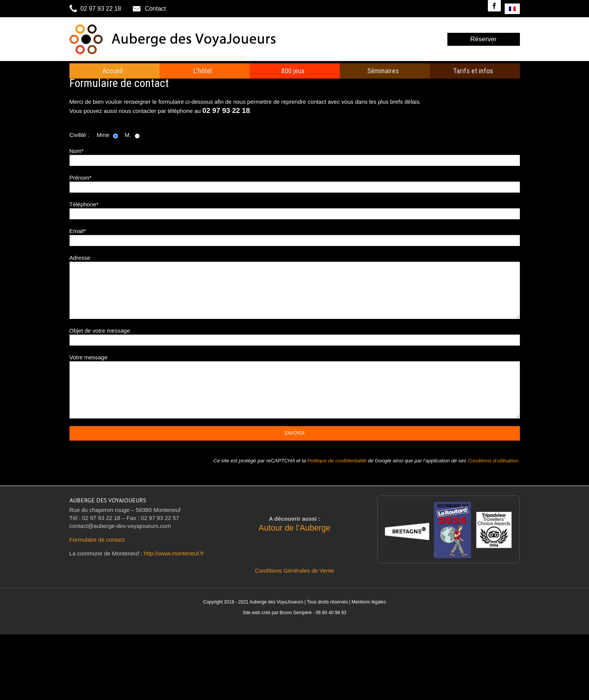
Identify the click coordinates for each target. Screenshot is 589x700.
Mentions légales (369, 602)
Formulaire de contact (97, 540)
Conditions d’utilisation (493, 461)
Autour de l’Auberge (294, 528)
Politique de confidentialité (337, 461)
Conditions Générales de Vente (295, 570)
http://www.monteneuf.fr (174, 553)
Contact (149, 9)
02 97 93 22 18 (96, 9)
